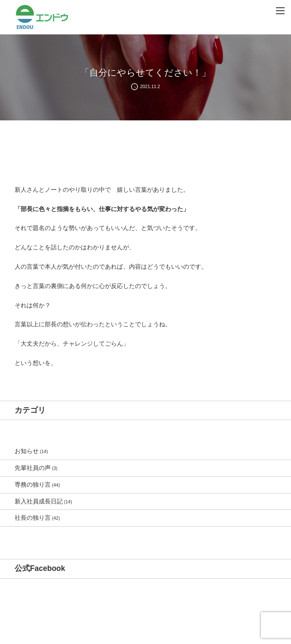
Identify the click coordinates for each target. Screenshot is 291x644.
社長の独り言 (33, 518)
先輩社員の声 (33, 468)
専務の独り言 (33, 485)
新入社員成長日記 (39, 501)
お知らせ (27, 451)
